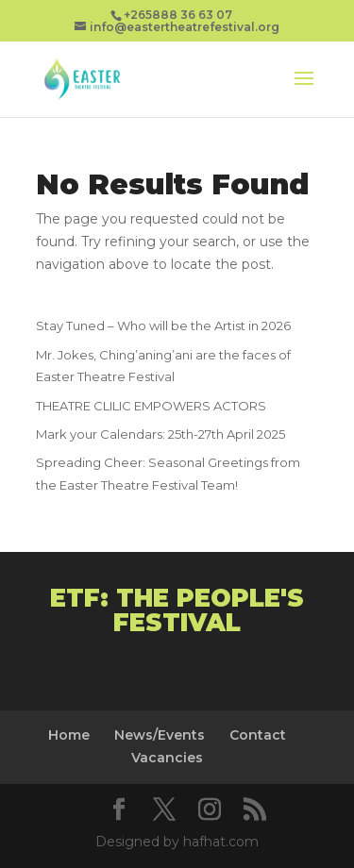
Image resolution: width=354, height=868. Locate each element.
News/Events (160, 735)
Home (69, 735)
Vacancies (167, 758)
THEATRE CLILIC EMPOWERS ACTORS (151, 406)
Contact (258, 735)
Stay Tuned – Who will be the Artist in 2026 (163, 325)
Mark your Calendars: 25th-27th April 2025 (160, 434)
